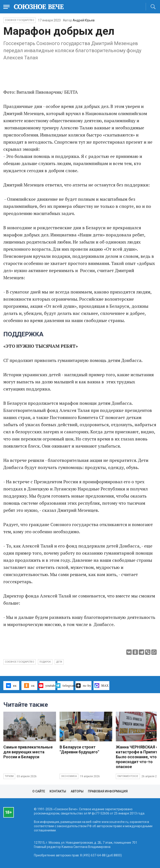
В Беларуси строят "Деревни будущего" (79, 749)
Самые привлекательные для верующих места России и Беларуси (28, 752)
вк (11, 686)
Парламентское (128, 776)
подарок (45, 662)
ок (29, 686)
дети (59, 662)
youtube (47, 686)
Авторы (77, 791)
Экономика (69, 776)
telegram (65, 686)
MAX (101, 686)
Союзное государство (20, 20)
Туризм (9, 776)
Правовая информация (108, 791)
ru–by (83, 686)
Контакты (58, 791)
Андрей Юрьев (84, 20)
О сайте (39, 791)
